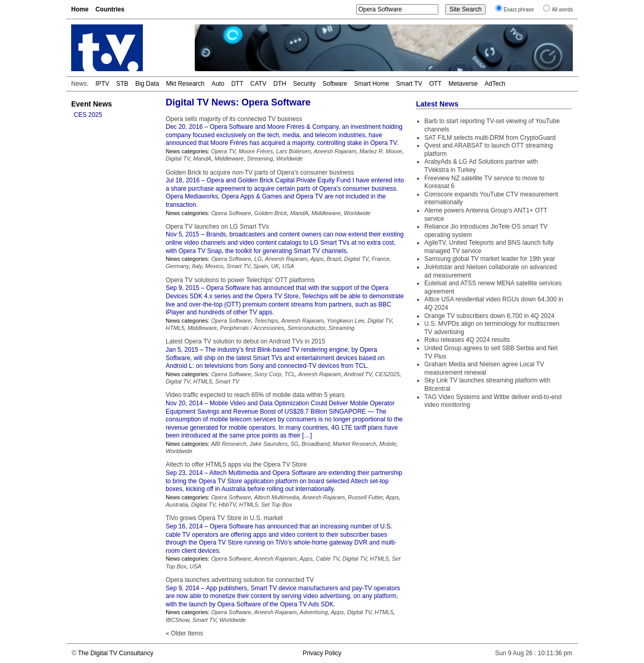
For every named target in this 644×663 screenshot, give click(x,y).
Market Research (355, 444)
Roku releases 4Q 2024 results (467, 340)
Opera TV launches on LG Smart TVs (217, 227)
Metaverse (463, 84)
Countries (110, 9)
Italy (197, 266)
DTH (280, 84)
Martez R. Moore (381, 151)
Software (335, 84)
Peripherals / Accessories (252, 328)
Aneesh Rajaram (335, 151)
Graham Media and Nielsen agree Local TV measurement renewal (484, 368)
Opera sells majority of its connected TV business (234, 119)
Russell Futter (365, 497)
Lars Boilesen (294, 151)
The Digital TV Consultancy (116, 653)
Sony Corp (268, 374)
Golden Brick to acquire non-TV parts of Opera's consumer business (260, 173)
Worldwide (290, 158)
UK (275, 266)
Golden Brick (271, 213)
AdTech (495, 84)
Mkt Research (185, 84)
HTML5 (175, 328)
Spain (261, 266)
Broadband (316, 444)
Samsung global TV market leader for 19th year (490, 259)
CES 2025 (88, 115)
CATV (258, 84)
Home (80, 9)
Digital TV (178, 158)
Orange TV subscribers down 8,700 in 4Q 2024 (489, 316)
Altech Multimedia (277, 497)
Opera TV (223, 151)
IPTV (103, 84)
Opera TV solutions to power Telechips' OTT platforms (240, 280)
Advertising (314, 612)
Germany (177, 266)
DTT (237, 84)
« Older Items (184, 633)
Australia (177, 505)
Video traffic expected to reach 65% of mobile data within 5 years (255, 395)
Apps (317, 259)
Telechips (266, 321)
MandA (202, 158)
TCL (290, 374)
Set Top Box (277, 505)
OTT (435, 84)
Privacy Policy (322, 653)
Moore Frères (256, 151)
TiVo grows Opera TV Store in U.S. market (224, 518)
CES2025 (387, 374)
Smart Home (372, 84)
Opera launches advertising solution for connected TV (240, 580)
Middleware (229, 158)
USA (288, 266)
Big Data (147, 84)
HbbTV (227, 505)
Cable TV (327, 559)
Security (304, 84)
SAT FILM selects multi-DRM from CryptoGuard (490, 138)
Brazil (334, 259)
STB (122, 84)
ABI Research (229, 444)
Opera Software (231, 213)
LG (258, 259)
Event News (92, 104)
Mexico (214, 266)
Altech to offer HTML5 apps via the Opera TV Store (236, 465)
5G (295, 444)
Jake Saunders (268, 444)
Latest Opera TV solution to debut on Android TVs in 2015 (245, 341)
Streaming (260, 158)
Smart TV (409, 84)
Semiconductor (306, 328)
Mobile (388, 444)
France (381, 259)
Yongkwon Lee (345, 321)
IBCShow (177, 620)
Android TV (358, 374)
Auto (218, 84)
